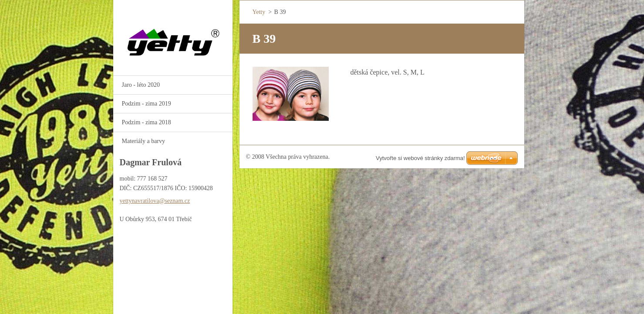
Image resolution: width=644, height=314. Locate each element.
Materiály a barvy (144, 141)
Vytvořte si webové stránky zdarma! (420, 158)
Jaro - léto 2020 (141, 85)
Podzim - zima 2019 (147, 104)
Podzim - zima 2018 (147, 122)
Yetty (259, 12)
